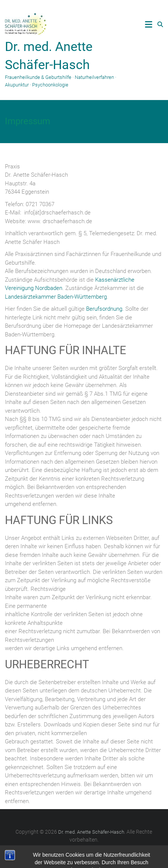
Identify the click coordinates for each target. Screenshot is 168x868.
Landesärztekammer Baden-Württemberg (56, 297)
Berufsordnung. (105, 309)
